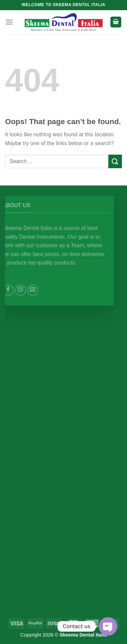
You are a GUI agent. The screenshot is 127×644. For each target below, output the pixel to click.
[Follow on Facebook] (13, 290)
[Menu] (9, 22)
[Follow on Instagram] (25, 290)
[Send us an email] (37, 290)
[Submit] (115, 161)
